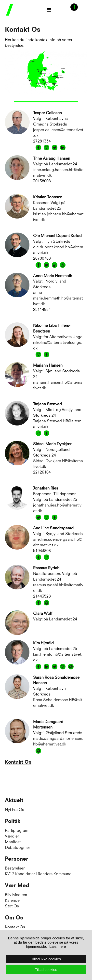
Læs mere (58, 946)
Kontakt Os (18, 762)
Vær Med (17, 885)
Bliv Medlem (16, 894)
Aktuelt (14, 800)
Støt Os (12, 906)
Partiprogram (17, 830)
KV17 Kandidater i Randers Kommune (38, 873)
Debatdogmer (17, 847)
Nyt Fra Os (14, 809)
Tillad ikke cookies (46, 959)
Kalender (13, 900)
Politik (13, 821)
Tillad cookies (46, 970)
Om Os (14, 917)
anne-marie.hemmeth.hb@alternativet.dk (58, 298)
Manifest (13, 841)
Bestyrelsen (15, 868)
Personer (17, 859)
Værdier (12, 836)
